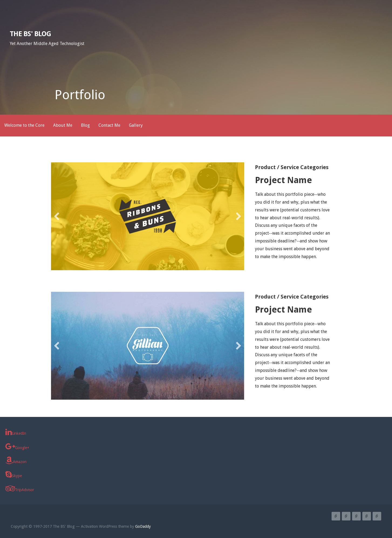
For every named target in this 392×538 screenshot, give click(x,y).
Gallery (136, 125)
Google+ (17, 446)
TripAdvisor (20, 488)
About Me (63, 125)
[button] (57, 216)
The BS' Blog (30, 34)
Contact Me (109, 125)
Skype (14, 474)
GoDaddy (143, 526)
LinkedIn (16, 432)
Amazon (16, 460)
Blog (85, 125)
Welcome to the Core (24, 125)
